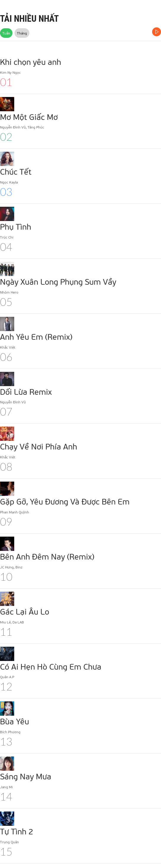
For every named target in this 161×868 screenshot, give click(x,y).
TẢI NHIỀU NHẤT (29, 19)
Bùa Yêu (15, 721)
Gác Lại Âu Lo (25, 611)
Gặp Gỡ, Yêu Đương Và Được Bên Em (65, 501)
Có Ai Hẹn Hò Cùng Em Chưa (51, 666)
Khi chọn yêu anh (31, 62)
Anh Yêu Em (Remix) (36, 336)
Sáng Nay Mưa (26, 776)
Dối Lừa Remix (26, 391)
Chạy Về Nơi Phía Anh (39, 446)
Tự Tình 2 (17, 831)
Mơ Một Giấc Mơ (29, 117)
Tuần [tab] (6, 33)
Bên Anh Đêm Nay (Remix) (47, 556)
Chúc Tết (16, 171)
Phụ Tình (16, 226)
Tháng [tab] (22, 33)
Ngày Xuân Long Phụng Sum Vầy (58, 281)
